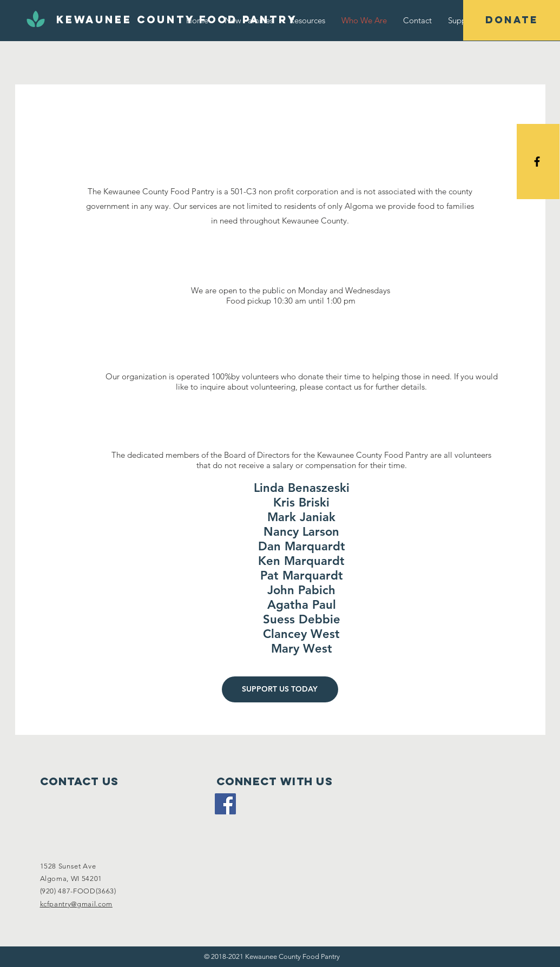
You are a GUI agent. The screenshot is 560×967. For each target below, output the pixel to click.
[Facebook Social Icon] (225, 804)
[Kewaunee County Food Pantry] (177, 20)
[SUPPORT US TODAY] (280, 689)
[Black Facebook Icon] (537, 162)
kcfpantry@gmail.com (76, 904)
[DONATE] (512, 20)
